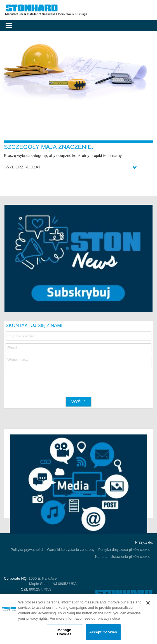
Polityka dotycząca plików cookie (124, 550)
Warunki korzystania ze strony (71, 550)
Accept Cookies (103, 632)
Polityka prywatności (27, 550)
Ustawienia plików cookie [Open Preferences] (130, 557)
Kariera (101, 557)
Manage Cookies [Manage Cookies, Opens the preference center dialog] (64, 632)
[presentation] (48, 380)
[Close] (148, 603)
